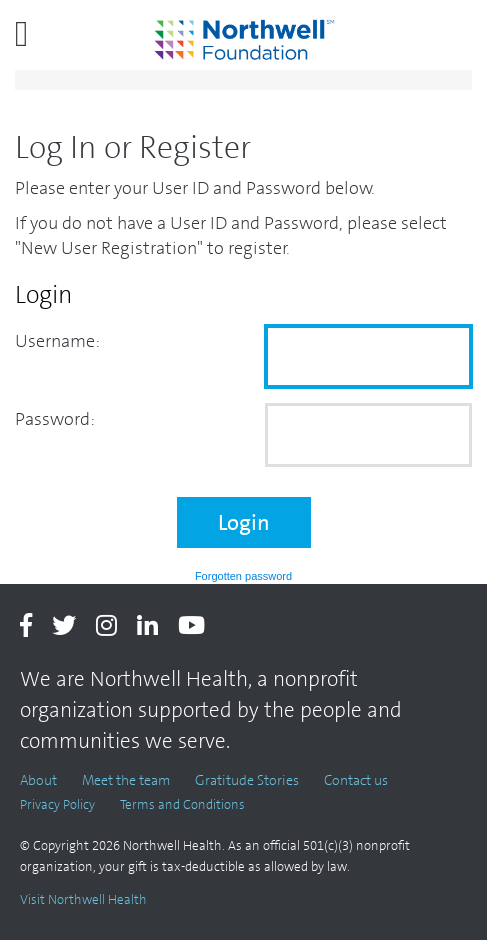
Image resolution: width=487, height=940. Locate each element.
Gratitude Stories (247, 780)
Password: (55, 419)
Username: (57, 341)
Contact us (356, 780)
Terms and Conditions (182, 804)
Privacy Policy (57, 804)
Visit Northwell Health (83, 899)
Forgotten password (243, 576)
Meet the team (126, 780)
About (38, 780)
